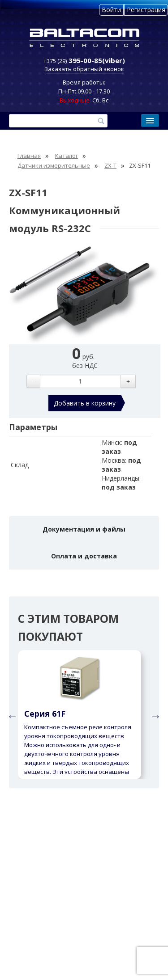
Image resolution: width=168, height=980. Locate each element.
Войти (111, 10)
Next (155, 715)
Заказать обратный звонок (84, 69)
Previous (11, 715)
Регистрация (146, 10)
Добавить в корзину (85, 403)
